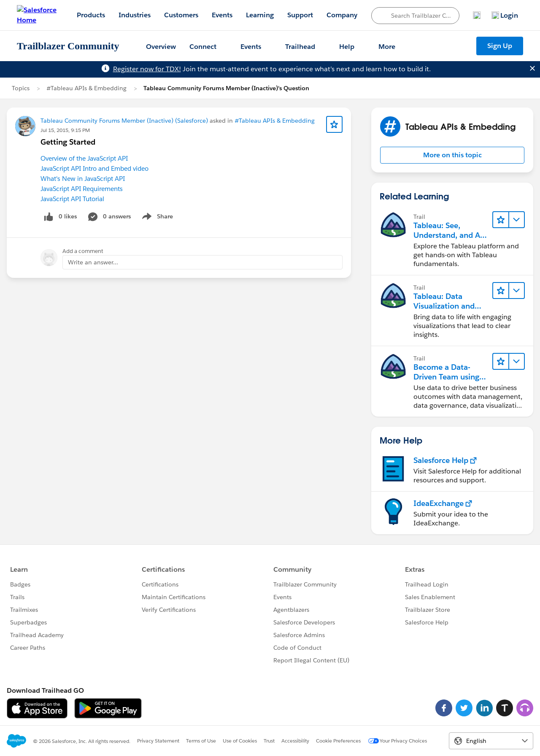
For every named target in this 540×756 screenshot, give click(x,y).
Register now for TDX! (147, 69)
